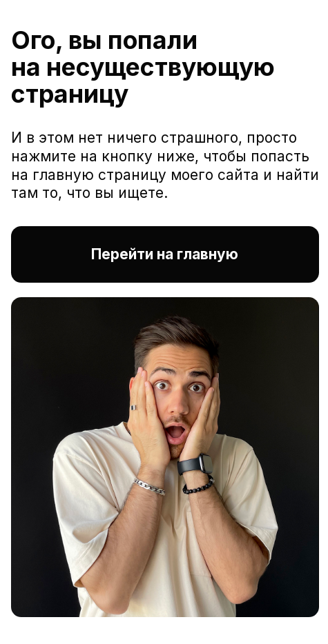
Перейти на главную (165, 254)
